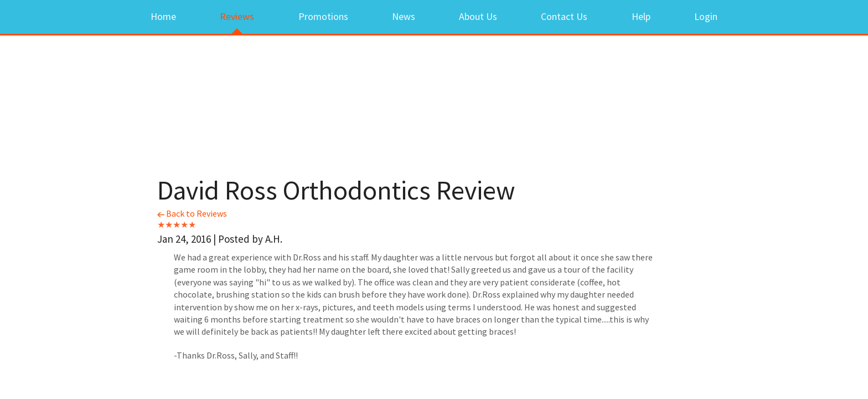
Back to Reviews (192, 213)
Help (641, 16)
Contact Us (564, 16)
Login (706, 16)
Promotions (323, 16)
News (404, 16)
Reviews (237, 16)
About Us (478, 16)
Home (163, 16)
